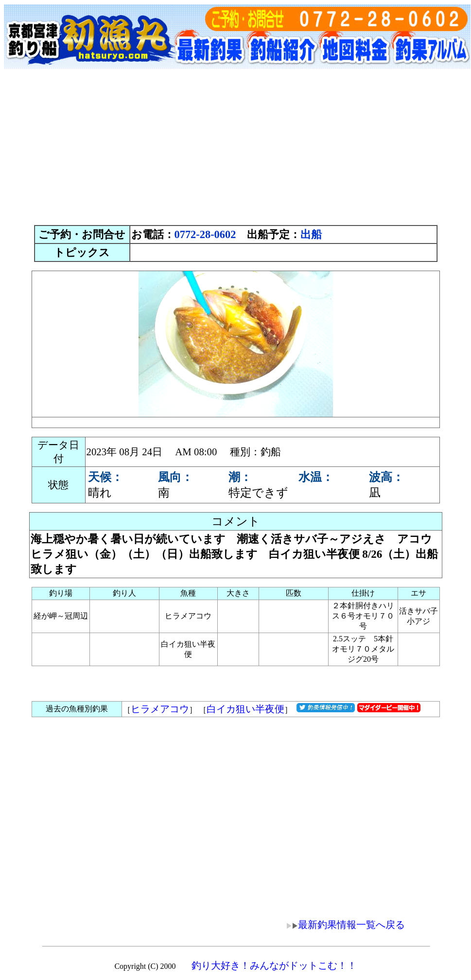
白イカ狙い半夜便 (245, 709)
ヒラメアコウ (160, 709)
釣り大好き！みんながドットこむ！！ (274, 965)
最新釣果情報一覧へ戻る (339, 925)
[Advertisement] (236, 148)
